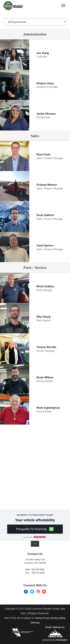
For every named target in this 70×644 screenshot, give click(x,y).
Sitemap (35, 623)
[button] (35, 529)
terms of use (42, 618)
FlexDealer (62, 640)
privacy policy (58, 618)
